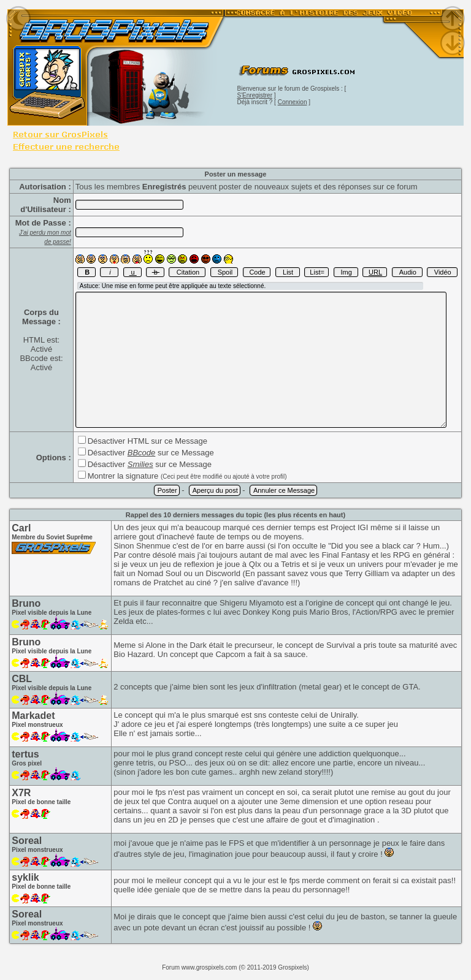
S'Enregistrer (255, 95)
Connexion (293, 102)
